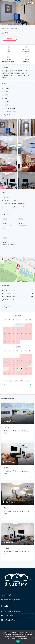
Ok (18, 641)
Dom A (6, 508)
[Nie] (33, 637)
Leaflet (18, 281)
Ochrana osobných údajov (11, 600)
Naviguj (9, 38)
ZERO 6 (6, 548)
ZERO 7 (6, 468)
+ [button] (3, 259)
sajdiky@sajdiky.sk (10, 620)
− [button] (3, 262)
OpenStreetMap (25, 281)
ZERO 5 (6, 427)
